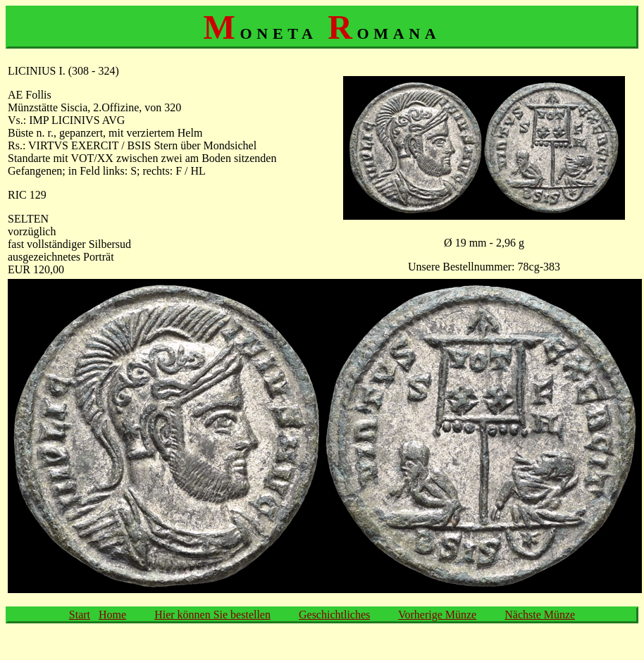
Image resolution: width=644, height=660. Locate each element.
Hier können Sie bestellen (212, 615)
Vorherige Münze (437, 615)
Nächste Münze (540, 615)
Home (112, 615)
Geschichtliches (334, 615)
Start (80, 615)
